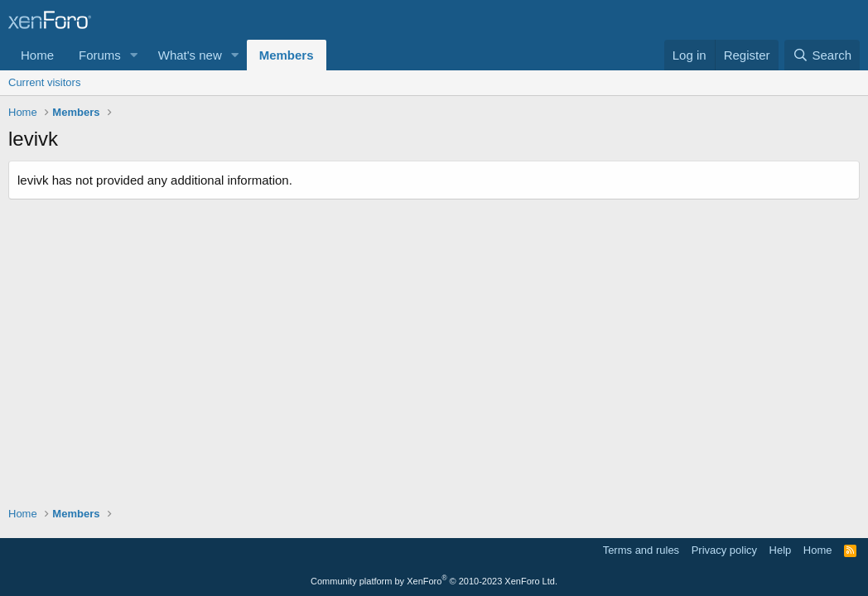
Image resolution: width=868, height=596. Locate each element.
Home (37, 55)
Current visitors (44, 82)
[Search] (822, 55)
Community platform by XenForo (434, 581)
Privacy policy (724, 550)
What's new (190, 55)
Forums (100, 55)
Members (287, 55)
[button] (134, 55)
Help (781, 550)
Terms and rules (641, 550)
